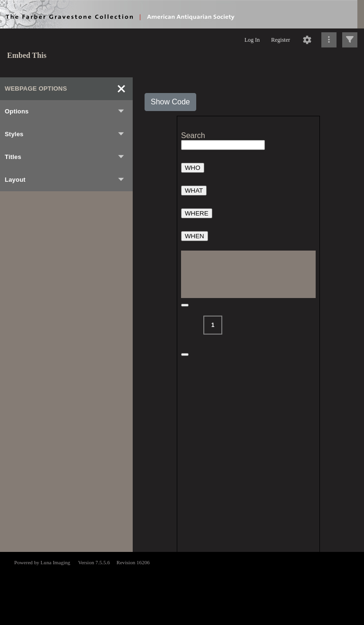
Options (65, 112)
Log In (252, 40)
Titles (65, 157)
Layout (65, 180)
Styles (65, 134)
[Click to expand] (350, 40)
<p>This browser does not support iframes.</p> (182, 588)
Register (281, 40)
